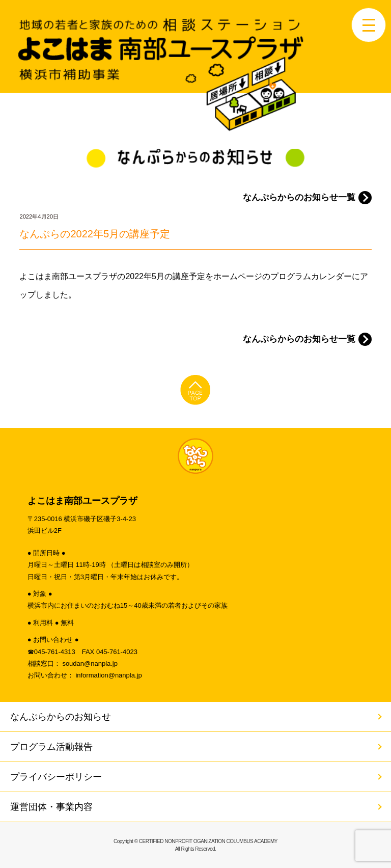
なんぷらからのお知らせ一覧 (299, 197)
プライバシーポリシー (56, 777)
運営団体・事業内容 (51, 807)
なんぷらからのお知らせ (61, 717)
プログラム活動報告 (51, 747)
